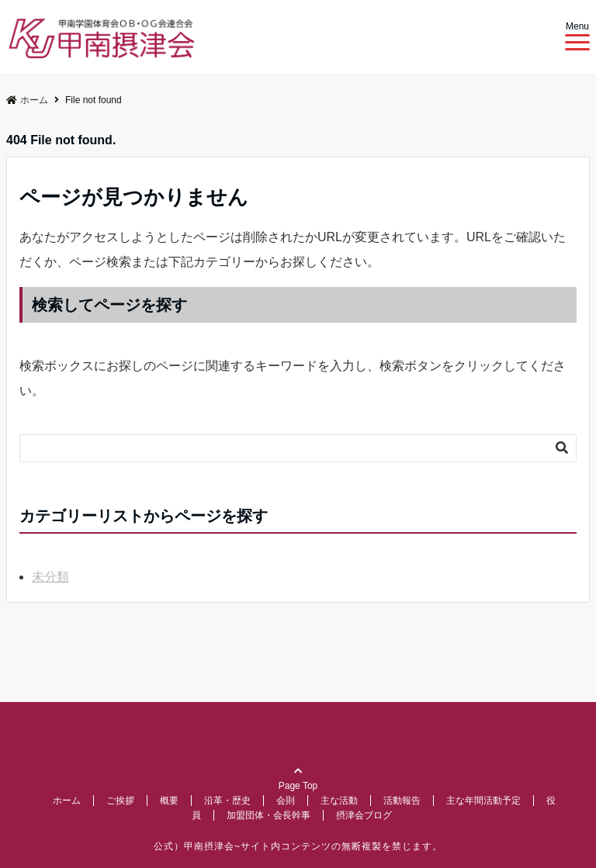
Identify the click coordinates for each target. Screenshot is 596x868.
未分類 (50, 577)
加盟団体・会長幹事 (269, 815)
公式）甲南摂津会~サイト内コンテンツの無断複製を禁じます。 (298, 846)
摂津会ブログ (364, 815)
